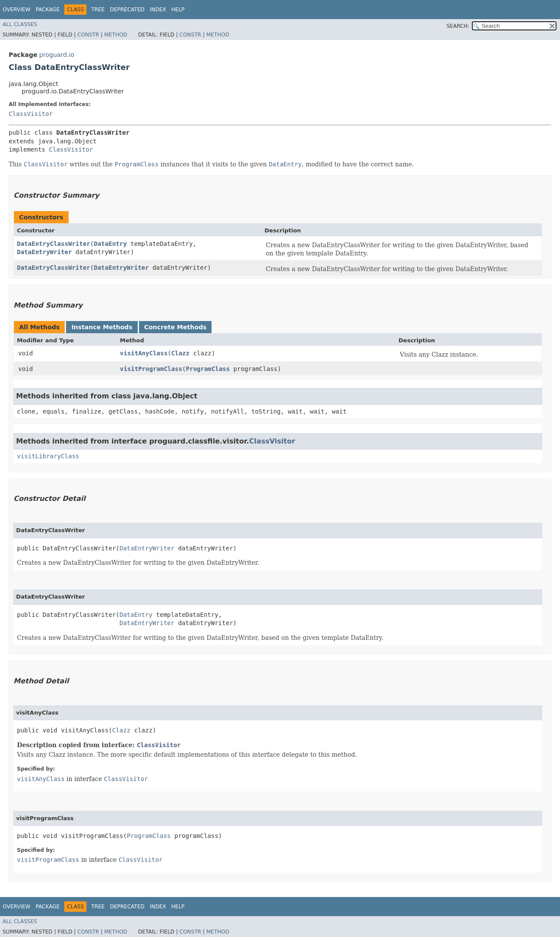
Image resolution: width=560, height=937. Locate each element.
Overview (17, 10)
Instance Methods (102, 327)
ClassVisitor (31, 114)
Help (178, 10)
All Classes (20, 24)
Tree (98, 10)
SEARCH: (458, 26)
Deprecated (127, 10)
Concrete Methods (176, 327)
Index (158, 10)
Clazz (180, 353)
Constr (88, 35)
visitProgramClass (151, 369)
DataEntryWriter (44, 252)
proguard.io (57, 55)
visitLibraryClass (48, 456)
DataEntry (110, 244)
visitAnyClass (144, 353)
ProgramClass (208, 369)
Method (116, 35)
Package (48, 10)
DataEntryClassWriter (54, 244)
